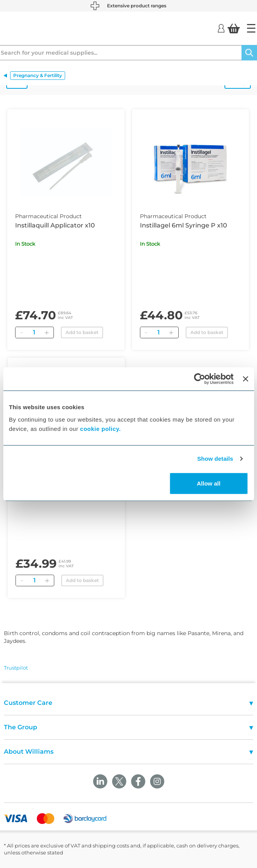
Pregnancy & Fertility (38, 75)
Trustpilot (16, 668)
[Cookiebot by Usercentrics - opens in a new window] (200, 379)
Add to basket (82, 332)
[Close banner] (245, 379)
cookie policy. (101, 428)
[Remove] (21, 332)
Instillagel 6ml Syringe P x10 (184, 225)
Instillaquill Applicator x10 (55, 225)
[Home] (251, 28)
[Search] (249, 53)
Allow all (209, 483)
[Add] (47, 332)
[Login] (221, 28)
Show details (215, 459)
